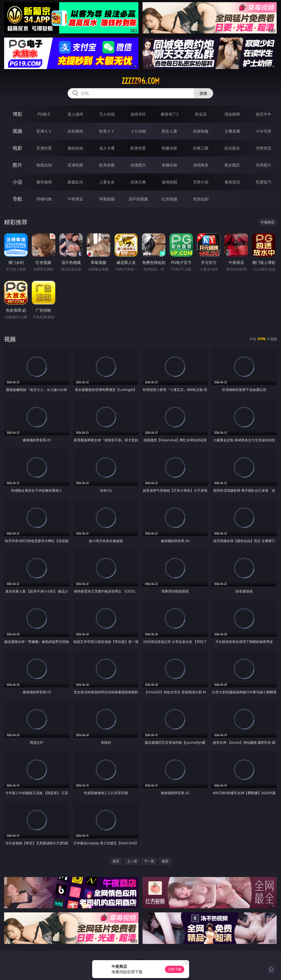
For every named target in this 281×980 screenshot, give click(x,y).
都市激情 (44, 182)
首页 (116, 861)
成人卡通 (107, 148)
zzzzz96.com (140, 81)
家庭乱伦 (75, 182)
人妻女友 (107, 182)
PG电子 (44, 114)
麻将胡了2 (170, 114)
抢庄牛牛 (264, 114)
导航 (17, 199)
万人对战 (107, 114)
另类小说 (201, 182)
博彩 (17, 114)
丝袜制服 (201, 131)
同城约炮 (44, 199)
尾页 (165, 861)
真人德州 (75, 114)
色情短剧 (201, 199)
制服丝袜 (169, 148)
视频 (17, 131)
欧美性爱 (138, 148)
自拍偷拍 (75, 131)
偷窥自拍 (44, 165)
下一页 (149, 861)
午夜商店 (75, 199)
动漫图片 (138, 165)
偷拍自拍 (75, 148)
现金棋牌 (232, 114)
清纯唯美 (201, 165)
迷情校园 (169, 182)
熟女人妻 (169, 131)
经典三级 (201, 148)
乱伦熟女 (232, 148)
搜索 (203, 93)
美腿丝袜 (169, 165)
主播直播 (232, 131)
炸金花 (201, 114)
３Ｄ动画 (138, 131)
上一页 (132, 861)
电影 (17, 148)
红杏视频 (169, 199)
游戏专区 (138, 114)
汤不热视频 (138, 199)
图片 (17, 165)
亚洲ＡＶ (44, 131)
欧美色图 (107, 165)
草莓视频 (107, 199)
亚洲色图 (75, 165)
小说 (17, 182)
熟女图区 (232, 165)
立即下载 (175, 969)
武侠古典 (138, 182)
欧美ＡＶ (107, 131)
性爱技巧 (264, 182)
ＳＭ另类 (264, 131)
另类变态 (264, 148)
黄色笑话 (232, 182)
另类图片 (264, 165)
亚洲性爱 (44, 148)
